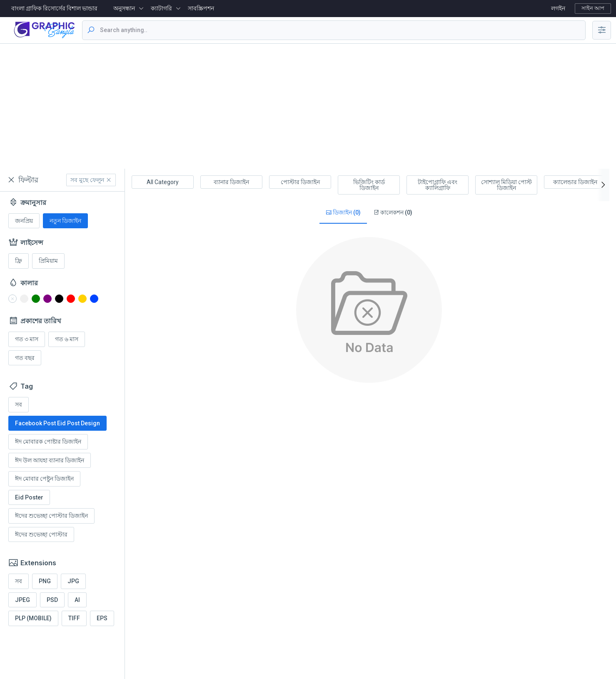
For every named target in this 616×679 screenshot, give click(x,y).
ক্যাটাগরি (161, 8)
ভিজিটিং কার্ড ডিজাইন (369, 185)
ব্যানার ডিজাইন (231, 182)
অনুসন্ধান (124, 8)
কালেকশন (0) (393, 212)
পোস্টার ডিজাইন (300, 182)
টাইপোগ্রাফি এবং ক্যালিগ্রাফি (438, 185)
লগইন (558, 8)
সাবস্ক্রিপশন (201, 8)
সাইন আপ (593, 8)
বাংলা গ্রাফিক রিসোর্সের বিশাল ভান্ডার (54, 8)
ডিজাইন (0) (343, 212)
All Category (163, 182)
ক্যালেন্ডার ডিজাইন (575, 182)
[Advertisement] (308, 106)
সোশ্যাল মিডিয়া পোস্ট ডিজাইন (506, 185)
